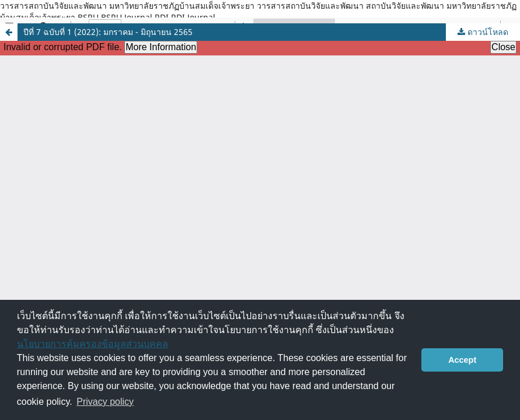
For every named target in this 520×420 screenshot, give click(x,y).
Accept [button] (462, 360)
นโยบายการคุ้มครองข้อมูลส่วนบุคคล (93, 344)
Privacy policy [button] (105, 402)
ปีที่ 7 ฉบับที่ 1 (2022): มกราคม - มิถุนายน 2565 (108, 32)
